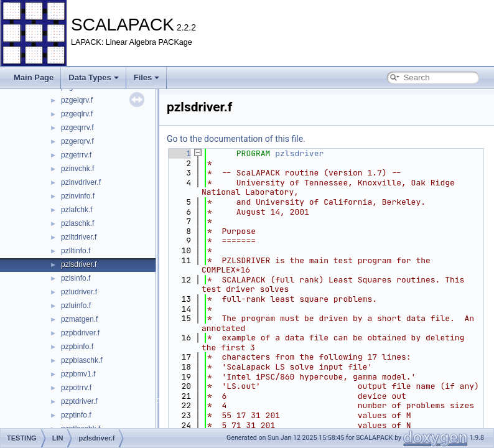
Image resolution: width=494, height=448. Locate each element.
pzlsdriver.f (79, 264)
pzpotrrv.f (76, 388)
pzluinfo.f (76, 306)
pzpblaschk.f (82, 360)
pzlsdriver (299, 153)
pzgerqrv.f (77, 141)
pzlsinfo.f (76, 278)
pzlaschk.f (77, 223)
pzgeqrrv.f (77, 128)
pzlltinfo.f (76, 251)
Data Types (93, 77)
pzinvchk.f (77, 169)
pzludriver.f (79, 292)
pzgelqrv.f (77, 100)
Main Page (34, 77)
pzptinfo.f (76, 415)
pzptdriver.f (79, 401)
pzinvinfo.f (78, 196)
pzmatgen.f (79, 319)
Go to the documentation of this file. (236, 139)
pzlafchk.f (77, 210)
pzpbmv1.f (78, 374)
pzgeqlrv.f (77, 114)
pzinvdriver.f (81, 182)
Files (147, 77)
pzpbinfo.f (77, 347)
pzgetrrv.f (76, 155)
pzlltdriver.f (79, 237)
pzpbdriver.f (80, 333)
